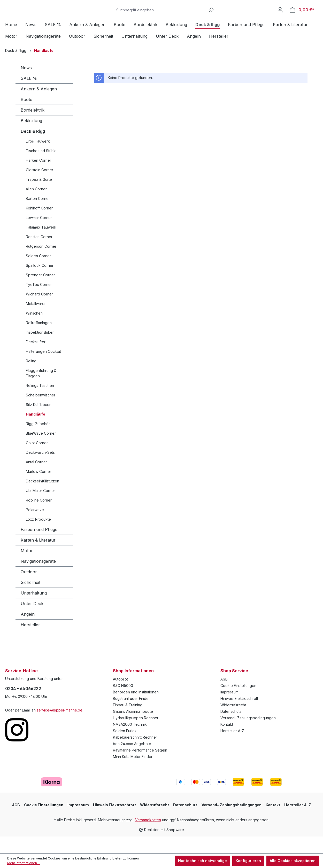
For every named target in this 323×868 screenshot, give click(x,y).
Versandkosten (148, 837)
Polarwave (35, 527)
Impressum (229, 709)
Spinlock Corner (40, 282)
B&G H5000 (123, 703)
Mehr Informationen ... (24, 863)
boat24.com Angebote (132, 761)
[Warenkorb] (302, 18)
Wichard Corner (39, 311)
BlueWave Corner (41, 450)
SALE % (29, 95)
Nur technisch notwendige (202, 861)
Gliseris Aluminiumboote (133, 728)
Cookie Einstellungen (238, 703)
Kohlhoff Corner (39, 225)
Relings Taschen (40, 402)
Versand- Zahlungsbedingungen (248, 735)
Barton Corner (38, 216)
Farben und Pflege (39, 546)
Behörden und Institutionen (136, 709)
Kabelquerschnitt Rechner (135, 754)
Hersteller (30, 642)
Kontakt (227, 741)
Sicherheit (30, 599)
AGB (224, 696)
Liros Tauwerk (38, 158)
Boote (26, 116)
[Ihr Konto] (280, 18)
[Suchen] (224, 18)
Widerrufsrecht (233, 722)
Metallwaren (36, 321)
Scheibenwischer (41, 412)
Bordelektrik (33, 127)
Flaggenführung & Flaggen (41, 390)
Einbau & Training (128, 722)
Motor (27, 568)
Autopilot (120, 696)
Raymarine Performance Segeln (140, 767)
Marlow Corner (39, 488)
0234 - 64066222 (23, 706)
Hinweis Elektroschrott (239, 715)
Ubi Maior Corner (40, 508)
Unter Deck (32, 621)
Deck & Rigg (33, 148)
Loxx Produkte (38, 536)
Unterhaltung (34, 610)
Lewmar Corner (39, 235)
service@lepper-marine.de (60, 727)
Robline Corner (39, 517)
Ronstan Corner (39, 254)
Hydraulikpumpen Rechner (136, 735)
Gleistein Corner (40, 187)
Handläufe (36, 431)
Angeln (28, 631)
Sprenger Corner (40, 292)
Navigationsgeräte (38, 578)
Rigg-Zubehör (38, 441)
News (26, 85)
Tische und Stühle (41, 168)
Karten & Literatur (38, 557)
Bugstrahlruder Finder (131, 715)
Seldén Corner (38, 273)
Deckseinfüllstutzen (43, 498)
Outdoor (29, 589)
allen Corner (36, 206)
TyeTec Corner (39, 302)
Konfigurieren (248, 861)
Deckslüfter (36, 359)
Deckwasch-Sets (40, 469)
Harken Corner (39, 177)
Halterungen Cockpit (43, 368)
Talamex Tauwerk (41, 244)
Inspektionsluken (40, 349)
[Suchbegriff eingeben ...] (172, 18)
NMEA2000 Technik (130, 741)
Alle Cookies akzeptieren (293, 861)
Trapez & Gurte (39, 196)
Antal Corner (36, 479)
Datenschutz (231, 728)
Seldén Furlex (125, 748)
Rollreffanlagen (39, 340)
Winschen (34, 330)
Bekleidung (31, 138)
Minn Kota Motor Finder (133, 774)
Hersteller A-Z (232, 748)
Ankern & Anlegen (39, 106)
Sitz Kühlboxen (39, 422)
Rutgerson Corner (41, 263)
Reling (31, 378)
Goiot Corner (37, 460)
